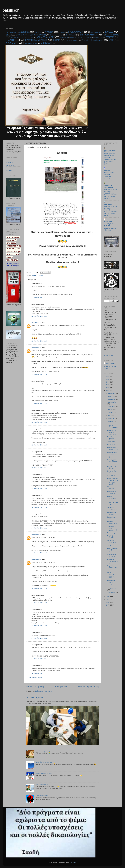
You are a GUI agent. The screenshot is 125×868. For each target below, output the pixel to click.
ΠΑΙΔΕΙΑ (88, 37)
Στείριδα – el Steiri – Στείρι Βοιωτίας (109, 173)
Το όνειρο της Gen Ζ (35, 697)
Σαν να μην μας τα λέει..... (113, 453)
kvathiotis (10, 163)
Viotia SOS (108, 221)
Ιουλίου (110, 410)
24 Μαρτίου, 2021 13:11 (40, 528)
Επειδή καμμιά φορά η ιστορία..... (112, 432)
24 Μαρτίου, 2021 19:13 (40, 638)
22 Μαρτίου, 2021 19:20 (40, 404)
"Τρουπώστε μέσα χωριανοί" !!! (112, 528)
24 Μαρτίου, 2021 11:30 (40, 489)
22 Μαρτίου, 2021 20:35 (40, 422)
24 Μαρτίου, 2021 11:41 (40, 507)
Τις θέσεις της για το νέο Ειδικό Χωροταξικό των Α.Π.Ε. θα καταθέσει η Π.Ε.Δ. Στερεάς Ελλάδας (110, 194)
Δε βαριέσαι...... (113, 457)
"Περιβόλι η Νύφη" (42, 796)
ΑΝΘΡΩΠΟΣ (24, 32)
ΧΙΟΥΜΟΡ (11, 43)
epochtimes (10, 165)
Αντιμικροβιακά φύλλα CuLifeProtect (113, 426)
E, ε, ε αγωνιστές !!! (42, 784)
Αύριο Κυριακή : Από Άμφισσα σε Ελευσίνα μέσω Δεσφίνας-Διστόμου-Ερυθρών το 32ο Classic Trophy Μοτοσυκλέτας (110, 158)
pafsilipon (11, 10)
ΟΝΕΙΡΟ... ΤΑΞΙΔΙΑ (76, 37)
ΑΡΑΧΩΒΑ (49, 32)
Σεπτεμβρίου (112, 402)
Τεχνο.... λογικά (72, 40)
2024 (108, 382)
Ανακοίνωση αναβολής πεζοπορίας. (108, 178)
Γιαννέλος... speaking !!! (43, 751)
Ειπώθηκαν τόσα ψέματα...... (113, 438)
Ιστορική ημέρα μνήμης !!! (112, 493)
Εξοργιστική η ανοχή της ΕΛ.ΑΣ (112, 582)
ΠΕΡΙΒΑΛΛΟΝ (98, 37)
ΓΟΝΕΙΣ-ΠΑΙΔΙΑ (96, 32)
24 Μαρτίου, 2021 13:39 (40, 588)
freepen (9, 168)
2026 (108, 376)
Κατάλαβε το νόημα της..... (113, 448)
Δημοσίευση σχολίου (36, 678)
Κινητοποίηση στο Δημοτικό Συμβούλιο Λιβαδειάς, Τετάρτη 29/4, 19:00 (110, 227)
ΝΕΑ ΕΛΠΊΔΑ (64, 37)
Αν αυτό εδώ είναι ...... (112, 513)
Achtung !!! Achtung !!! (112, 541)
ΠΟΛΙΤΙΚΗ (12, 40)
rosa (8, 160)
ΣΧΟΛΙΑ (57, 40)
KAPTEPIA (108, 204)
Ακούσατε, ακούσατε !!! (112, 508)
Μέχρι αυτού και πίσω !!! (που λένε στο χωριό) (113, 481)
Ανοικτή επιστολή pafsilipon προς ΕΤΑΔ (112, 575)
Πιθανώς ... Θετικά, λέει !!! (113, 523)
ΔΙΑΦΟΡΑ (20, 35)
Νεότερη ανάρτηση (35, 686)
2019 (108, 599)
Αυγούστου (112, 407)
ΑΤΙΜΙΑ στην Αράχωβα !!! (44, 773)
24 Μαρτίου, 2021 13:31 (40, 553)
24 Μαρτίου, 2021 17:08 (40, 603)
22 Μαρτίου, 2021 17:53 (40, 374)
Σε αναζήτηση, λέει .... (112, 518)
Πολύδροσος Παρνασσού (109, 187)
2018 (108, 602)
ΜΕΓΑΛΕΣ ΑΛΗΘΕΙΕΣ (46, 37)
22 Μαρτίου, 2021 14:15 (40, 297)
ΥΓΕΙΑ (111, 40)
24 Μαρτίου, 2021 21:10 (40, 659)
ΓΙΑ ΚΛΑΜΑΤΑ (76, 32)
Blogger (73, 862)
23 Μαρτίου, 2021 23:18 (40, 468)
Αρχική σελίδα (61, 686)
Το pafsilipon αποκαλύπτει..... (113, 568)
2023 (108, 385)
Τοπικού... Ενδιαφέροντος (92, 40)
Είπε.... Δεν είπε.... (56, 35)
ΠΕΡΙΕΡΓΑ (110, 37)
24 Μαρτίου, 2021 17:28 (40, 626)
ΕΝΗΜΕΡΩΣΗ (71, 35)
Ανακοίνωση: (112, 442)
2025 (108, 379)
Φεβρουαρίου (112, 588)
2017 (108, 605)
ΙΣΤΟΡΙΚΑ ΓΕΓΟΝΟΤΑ (18, 37)
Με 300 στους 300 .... (112, 467)
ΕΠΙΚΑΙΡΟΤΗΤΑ (88, 35)
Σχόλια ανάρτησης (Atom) (44, 691)
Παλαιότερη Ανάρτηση (88, 686)
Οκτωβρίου (112, 399)
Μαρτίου (111, 421)
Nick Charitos (36, 323)
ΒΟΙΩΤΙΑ (61, 32)
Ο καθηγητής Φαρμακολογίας (113, 462)
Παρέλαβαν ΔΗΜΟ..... (111, 537)
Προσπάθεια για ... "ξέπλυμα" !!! (113, 550)
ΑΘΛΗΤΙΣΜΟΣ (11, 32)
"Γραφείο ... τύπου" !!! (111, 488)
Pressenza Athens (31, 43)
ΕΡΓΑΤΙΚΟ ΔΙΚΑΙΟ (112, 35)
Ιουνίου (110, 413)
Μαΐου (110, 415)
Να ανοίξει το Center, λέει (44, 762)
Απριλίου (111, 418)
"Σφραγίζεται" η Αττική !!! (112, 556)
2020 (108, 596)
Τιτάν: (109, 545)
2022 (108, 388)
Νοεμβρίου (111, 396)
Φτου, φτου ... (112, 445)
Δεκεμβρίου (112, 393)
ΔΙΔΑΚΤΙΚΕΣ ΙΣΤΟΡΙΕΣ (38, 35)
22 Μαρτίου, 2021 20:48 (40, 445)
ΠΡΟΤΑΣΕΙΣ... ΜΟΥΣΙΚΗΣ (36, 40)
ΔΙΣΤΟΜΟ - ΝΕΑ (110, 150)
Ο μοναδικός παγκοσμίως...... (113, 561)
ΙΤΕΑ (31, 37)
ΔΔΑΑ (8, 35)
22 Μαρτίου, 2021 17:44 (40, 341)
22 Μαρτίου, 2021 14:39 (40, 316)
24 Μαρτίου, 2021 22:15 (40, 673)
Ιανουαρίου (112, 593)
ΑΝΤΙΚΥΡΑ (38, 32)
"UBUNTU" (111, 476)
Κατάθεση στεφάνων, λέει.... (112, 498)
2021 (108, 391)
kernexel (9, 171)
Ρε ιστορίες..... (112, 533)
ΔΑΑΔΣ (109, 32)
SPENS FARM (47, 43)
